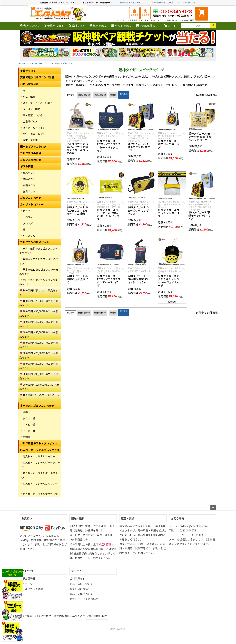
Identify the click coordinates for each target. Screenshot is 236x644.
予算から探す (54, 26)
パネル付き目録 (29, 84)
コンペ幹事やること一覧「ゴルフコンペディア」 (173, 2)
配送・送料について (81, 584)
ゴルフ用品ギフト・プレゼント (39, 443)
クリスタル (29, 236)
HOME (22, 63)
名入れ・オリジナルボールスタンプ (39, 475)
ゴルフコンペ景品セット (35, 242)
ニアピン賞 (29, 424)
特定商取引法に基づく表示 (70, 616)
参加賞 (27, 437)
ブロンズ (28, 223)
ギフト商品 (27, 166)
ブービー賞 (29, 431)
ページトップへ (213, 508)
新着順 (113, 95)
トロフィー (29, 217)
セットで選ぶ (122, 26)
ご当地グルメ (30, 121)
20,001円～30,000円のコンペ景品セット (39, 313)
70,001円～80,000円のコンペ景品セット (39, 366)
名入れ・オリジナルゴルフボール (38, 486)
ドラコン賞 (29, 418)
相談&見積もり (147, 26)
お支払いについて (80, 589)
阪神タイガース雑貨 (64, 63)
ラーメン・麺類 (31, 109)
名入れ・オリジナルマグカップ (40, 494)
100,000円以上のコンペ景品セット (39, 397)
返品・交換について (81, 594)
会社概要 (27, 616)
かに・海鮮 (29, 97)
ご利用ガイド (171, 20)
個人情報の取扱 (98, 616)
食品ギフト (29, 173)
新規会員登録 (28, 578)
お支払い (27, 518)
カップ (27, 211)
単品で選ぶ (98, 26)
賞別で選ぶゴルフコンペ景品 (37, 77)
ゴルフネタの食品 (31, 153)
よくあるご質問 (187, 20)
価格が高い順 (100, 95)
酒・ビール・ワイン (34, 128)
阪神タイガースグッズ (40, 63)
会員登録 (134, 20)
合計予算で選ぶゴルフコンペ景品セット (39, 282)
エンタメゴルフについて (151, 20)
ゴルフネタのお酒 (31, 160)
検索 (213, 26)
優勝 (25, 412)
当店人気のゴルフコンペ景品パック (39, 261)
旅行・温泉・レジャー (35, 134)
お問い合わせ (43, 616)
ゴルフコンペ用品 (31, 198)
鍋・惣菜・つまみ (33, 115)
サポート (77, 571)
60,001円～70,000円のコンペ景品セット (39, 355)
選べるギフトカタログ (33, 146)
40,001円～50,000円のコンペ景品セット (39, 334)
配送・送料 (78, 518)
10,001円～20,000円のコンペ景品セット (39, 303)
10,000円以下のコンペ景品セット (39, 292)
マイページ (28, 571)
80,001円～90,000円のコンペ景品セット (39, 376)
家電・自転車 (30, 140)
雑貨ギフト (29, 191)
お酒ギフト (29, 185)
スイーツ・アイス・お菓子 (38, 103)
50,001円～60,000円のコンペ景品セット (39, 345)
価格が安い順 (84, 95)
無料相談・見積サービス (132, 2)
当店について (30, 26)
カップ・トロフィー (32, 204)
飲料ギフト (29, 179)
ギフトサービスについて (84, 599)
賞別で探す (77, 26)
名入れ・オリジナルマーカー (39, 456)
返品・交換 (128, 518)
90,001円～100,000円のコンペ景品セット (39, 387)
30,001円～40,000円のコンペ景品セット (39, 324)
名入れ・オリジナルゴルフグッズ (40, 450)
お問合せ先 (177, 518)
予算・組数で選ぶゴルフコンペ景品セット (39, 251)
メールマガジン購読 (31, 589)
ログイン (123, 20)
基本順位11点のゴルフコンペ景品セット (39, 272)
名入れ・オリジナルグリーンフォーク (40, 465)
